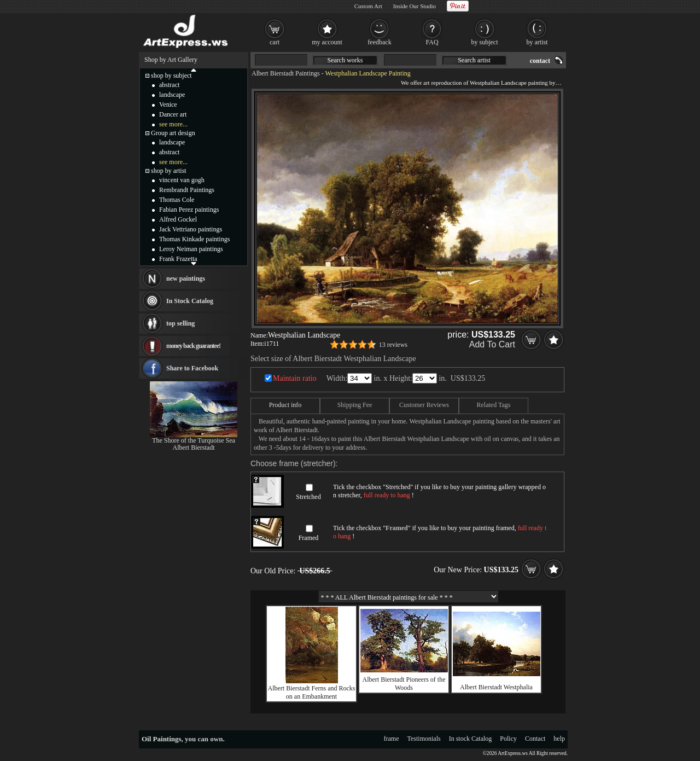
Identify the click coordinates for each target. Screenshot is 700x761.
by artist (537, 42)
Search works (345, 60)
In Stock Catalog (190, 301)
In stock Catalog (471, 739)
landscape (172, 95)
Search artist (474, 60)
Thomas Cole (177, 200)
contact (540, 61)
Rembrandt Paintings (187, 190)
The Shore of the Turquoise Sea (194, 440)
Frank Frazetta (178, 259)
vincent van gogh (182, 180)
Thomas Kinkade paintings (194, 239)
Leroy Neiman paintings (191, 249)
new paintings (186, 278)
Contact (535, 739)
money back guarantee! (193, 346)
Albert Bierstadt (194, 448)
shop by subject (171, 75)
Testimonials (424, 739)
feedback (379, 42)
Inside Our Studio (415, 6)
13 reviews (393, 345)
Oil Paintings (162, 739)
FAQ (432, 42)
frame (392, 739)
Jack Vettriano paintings (191, 229)
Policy (508, 739)
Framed (309, 538)
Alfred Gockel (178, 219)
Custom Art (368, 6)
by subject (485, 42)
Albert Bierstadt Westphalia (496, 687)
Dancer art (173, 114)
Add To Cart (492, 344)
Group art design (173, 133)
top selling (180, 323)
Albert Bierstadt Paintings (286, 73)
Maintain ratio (295, 378)
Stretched (308, 497)
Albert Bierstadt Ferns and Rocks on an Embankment (312, 692)
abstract (169, 85)
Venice (168, 104)
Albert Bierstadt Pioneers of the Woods (404, 684)
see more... (173, 124)
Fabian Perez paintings (189, 210)
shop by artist (169, 171)
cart (275, 42)
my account (327, 42)
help (559, 739)
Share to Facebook (192, 368)
